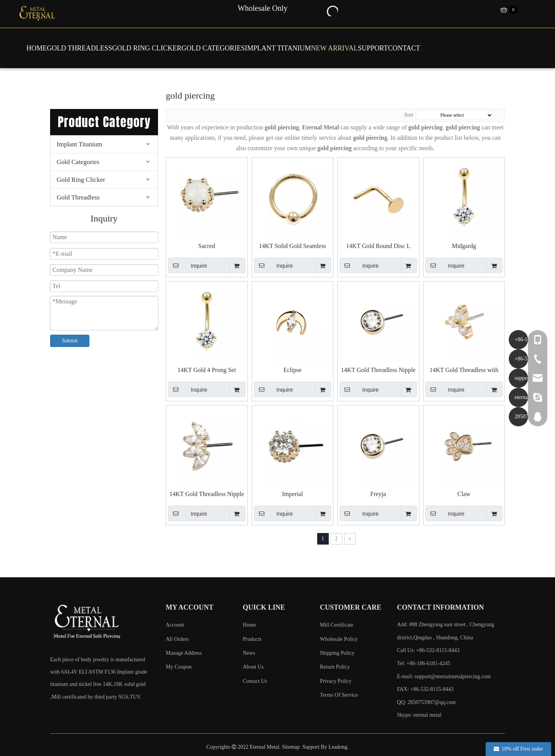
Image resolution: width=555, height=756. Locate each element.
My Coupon (179, 667)
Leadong (338, 747)
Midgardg (464, 246)
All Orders (177, 639)
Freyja (378, 494)
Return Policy (335, 667)
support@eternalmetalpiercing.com (453, 676)
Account (175, 625)
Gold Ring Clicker (81, 180)
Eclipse (292, 370)
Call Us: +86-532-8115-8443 (428, 650)
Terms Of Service (339, 695)
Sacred (207, 246)
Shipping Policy (337, 653)
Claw (464, 494)
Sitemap (291, 747)
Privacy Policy (336, 681)
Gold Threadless (78, 197)
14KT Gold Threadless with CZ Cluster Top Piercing (464, 370)
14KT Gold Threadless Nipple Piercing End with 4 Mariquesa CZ (207, 494)
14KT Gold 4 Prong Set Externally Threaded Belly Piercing (207, 370)
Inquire (188, 265)
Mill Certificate (337, 625)
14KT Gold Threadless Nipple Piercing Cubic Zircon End (378, 370)
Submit (70, 341)
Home (249, 625)
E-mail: (444, 676)
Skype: (405, 715)
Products (252, 639)
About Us (253, 667)
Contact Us (255, 681)
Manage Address (184, 653)
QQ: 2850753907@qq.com (426, 702)
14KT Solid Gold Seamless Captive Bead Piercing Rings (292, 246)
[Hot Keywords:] (332, 10)
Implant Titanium (80, 144)
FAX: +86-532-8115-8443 (425, 689)
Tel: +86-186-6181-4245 (424, 663)
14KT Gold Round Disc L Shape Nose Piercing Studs (378, 246)
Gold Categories (78, 162)
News (249, 653)
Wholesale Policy (339, 639)
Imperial (293, 494)
